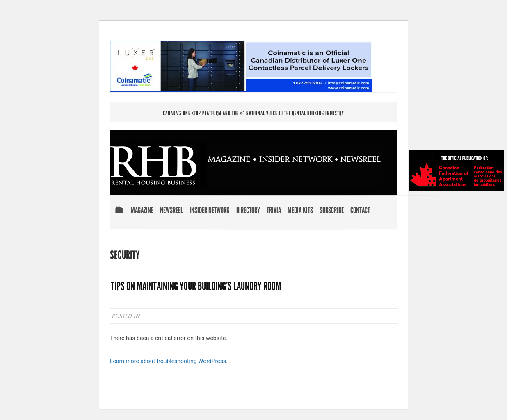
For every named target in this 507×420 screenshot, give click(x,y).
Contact (360, 211)
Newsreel (171, 211)
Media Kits (300, 211)
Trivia (274, 211)
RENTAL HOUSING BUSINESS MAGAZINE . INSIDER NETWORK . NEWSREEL (246, 165)
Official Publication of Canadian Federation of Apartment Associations (457, 170)
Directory (248, 211)
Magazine (142, 211)
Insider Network (210, 211)
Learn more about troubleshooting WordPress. (169, 361)
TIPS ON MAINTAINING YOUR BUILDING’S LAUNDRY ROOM (196, 286)
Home (119, 215)
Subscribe (332, 211)
